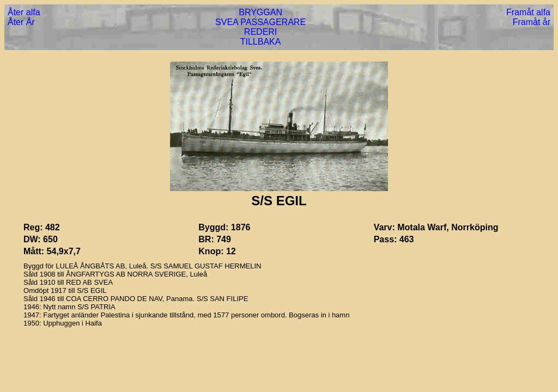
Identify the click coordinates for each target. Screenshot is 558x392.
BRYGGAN (260, 12)
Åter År (21, 22)
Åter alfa (24, 12)
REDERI (260, 32)
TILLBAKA (261, 42)
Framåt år (532, 22)
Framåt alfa (528, 12)
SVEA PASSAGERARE (260, 22)
